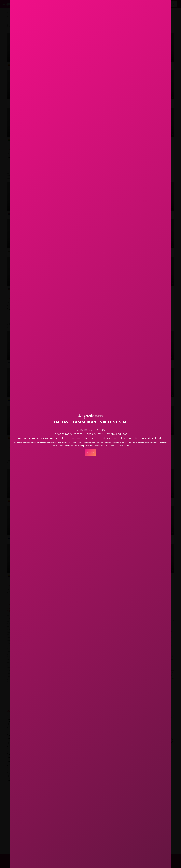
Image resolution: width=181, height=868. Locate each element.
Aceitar (90, 453)
